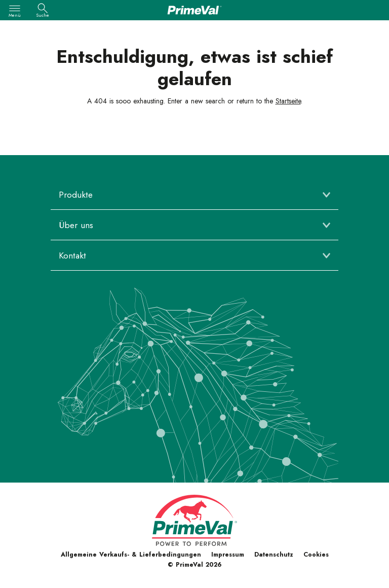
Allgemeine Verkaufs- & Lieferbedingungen (131, 555)
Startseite (288, 101)
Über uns (76, 225)
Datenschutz (274, 555)
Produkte (76, 195)
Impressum (228, 555)
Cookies (316, 555)
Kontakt (72, 255)
